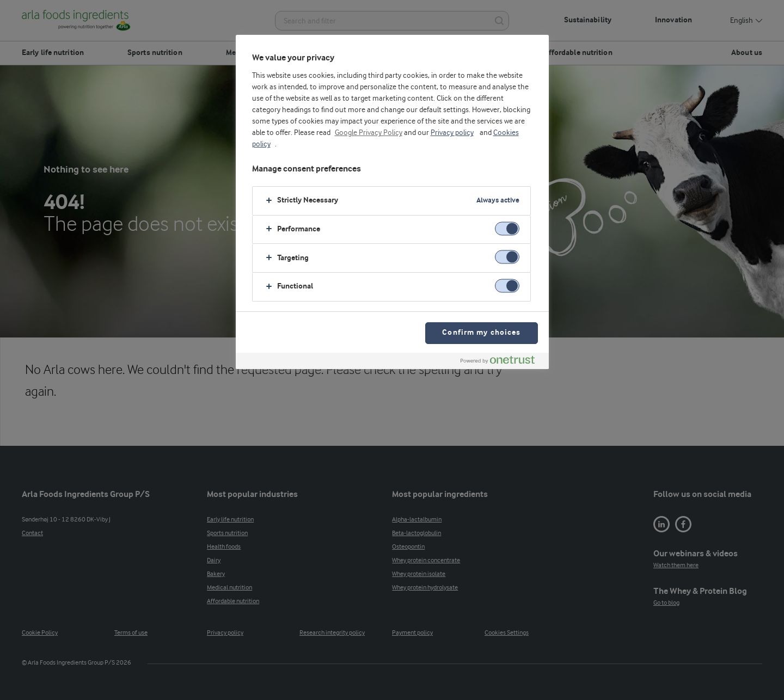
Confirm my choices (481, 333)
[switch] (507, 228)
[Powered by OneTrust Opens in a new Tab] (502, 362)
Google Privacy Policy (369, 133)
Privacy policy (452, 133)
